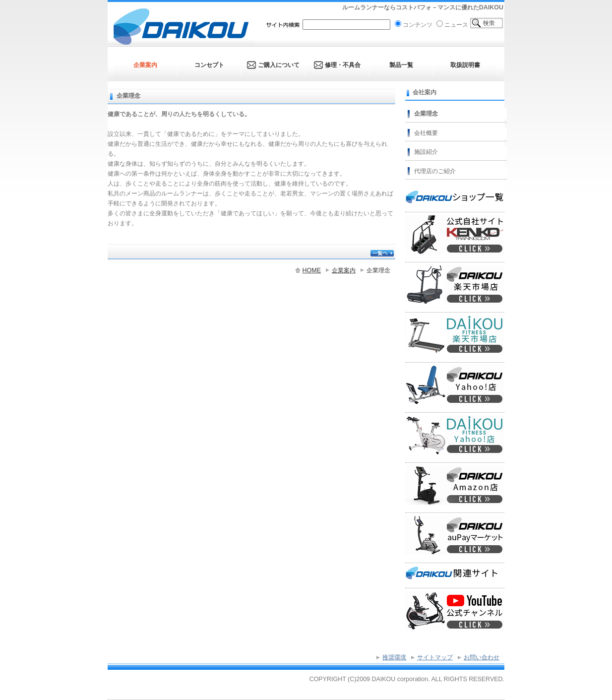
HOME (312, 270)
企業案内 (344, 270)
